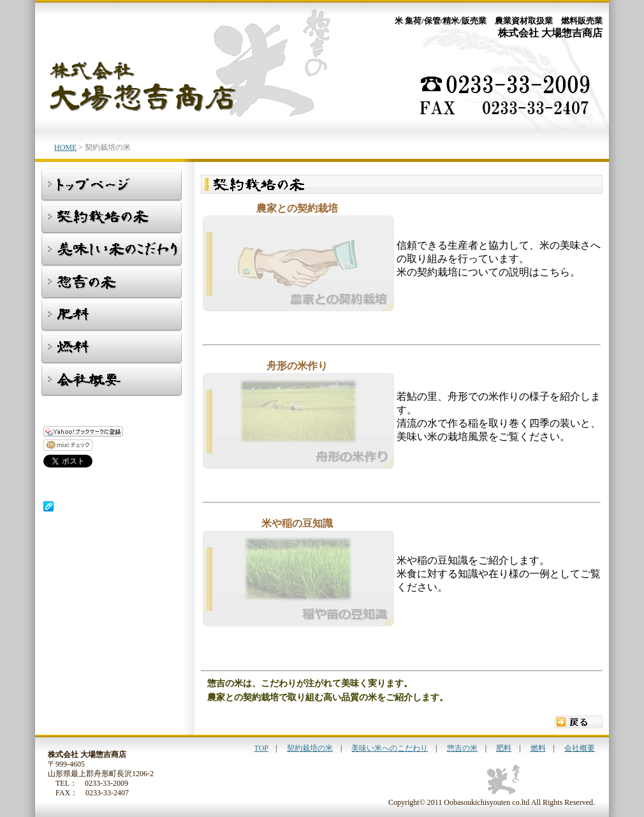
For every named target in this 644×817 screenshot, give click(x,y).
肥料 (504, 748)
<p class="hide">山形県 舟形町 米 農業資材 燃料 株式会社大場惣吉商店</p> (94, 477)
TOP (261, 748)
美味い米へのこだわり (390, 748)
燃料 (538, 748)
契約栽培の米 (310, 748)
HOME (65, 147)
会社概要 (580, 748)
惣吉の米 (462, 748)
